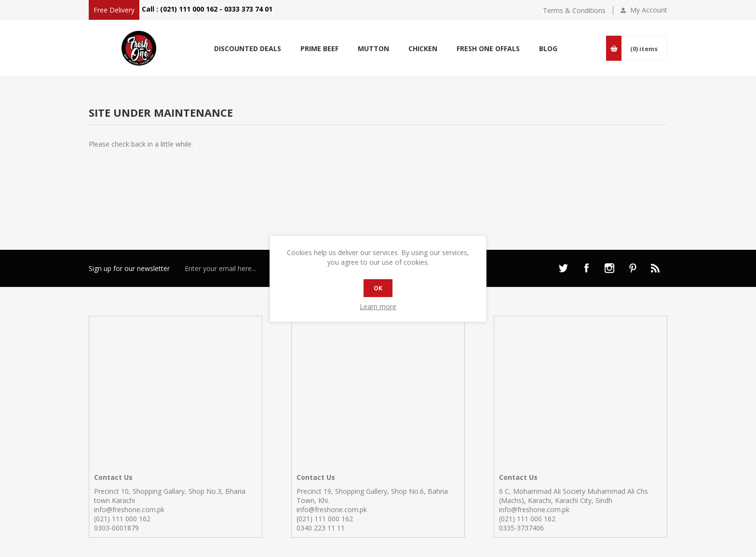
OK (378, 288)
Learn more (378, 306)
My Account (649, 10)
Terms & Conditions (574, 10)
